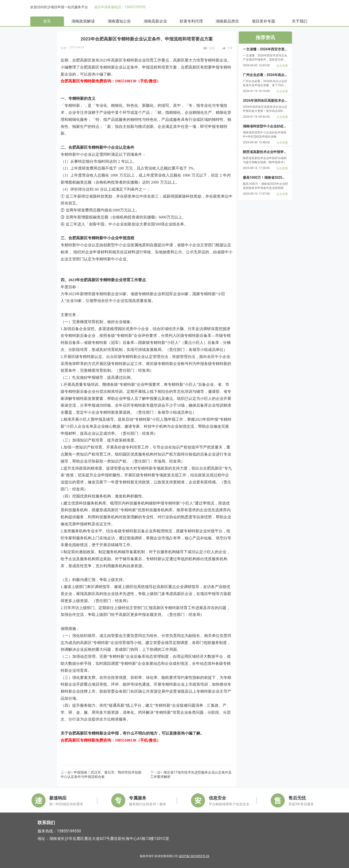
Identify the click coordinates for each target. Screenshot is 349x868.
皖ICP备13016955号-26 (194, 856)
